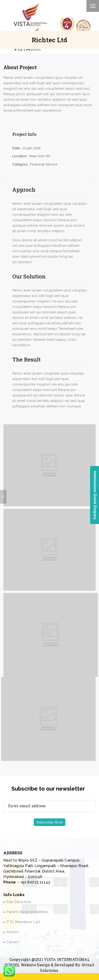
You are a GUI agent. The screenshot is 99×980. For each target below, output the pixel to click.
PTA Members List (23, 922)
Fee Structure (19, 902)
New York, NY (40, 156)
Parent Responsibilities (27, 912)
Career (12, 942)
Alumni (13, 932)
